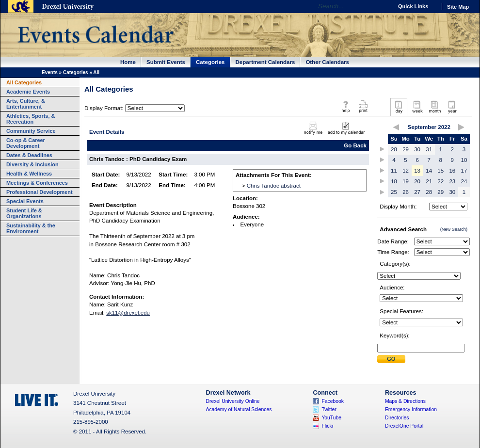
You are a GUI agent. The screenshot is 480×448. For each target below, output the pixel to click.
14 (429, 171)
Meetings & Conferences (37, 183)
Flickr (328, 426)
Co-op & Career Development (26, 143)
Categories (210, 62)
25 (394, 192)
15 (440, 171)
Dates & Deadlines (29, 155)
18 (394, 181)
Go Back (355, 145)
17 (464, 171)
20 (417, 181)
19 (406, 181)
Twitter (329, 409)
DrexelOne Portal (404, 426)
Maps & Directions (405, 401)
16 (452, 171)
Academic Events (28, 92)
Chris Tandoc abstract (274, 186)
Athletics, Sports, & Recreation (31, 119)
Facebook (333, 401)
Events (50, 72)
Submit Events (166, 62)
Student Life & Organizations (24, 213)
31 (429, 149)
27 (417, 192)
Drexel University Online (233, 401)
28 (394, 149)
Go (383, 6)
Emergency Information (411, 409)
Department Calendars (265, 62)
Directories (397, 418)
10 (464, 160)
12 (406, 171)
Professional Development (40, 192)
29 (406, 149)
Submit (391, 359)
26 (406, 192)
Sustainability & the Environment (31, 228)
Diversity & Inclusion (32, 164)
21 (429, 181)
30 (417, 149)
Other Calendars (327, 62)
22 (440, 181)
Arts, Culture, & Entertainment (26, 104)
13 (417, 171)
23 (452, 181)
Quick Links (413, 6)
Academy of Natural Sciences (239, 409)
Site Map (458, 7)
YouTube (331, 418)
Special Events (25, 201)
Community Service (31, 131)
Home (128, 62)
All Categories (24, 82)
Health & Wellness (29, 174)
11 (394, 171)
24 (464, 181)
